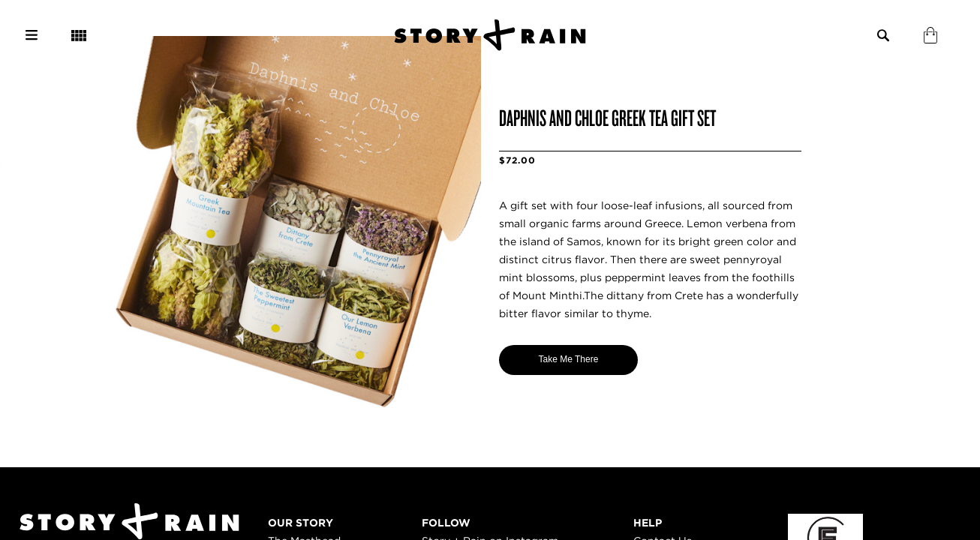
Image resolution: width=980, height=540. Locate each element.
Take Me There (569, 359)
